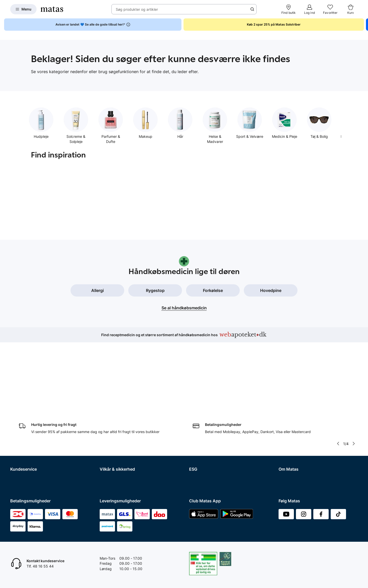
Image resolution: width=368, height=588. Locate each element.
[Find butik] (289, 9)
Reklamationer (22, 427)
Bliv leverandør (291, 480)
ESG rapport (199, 433)
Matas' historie (291, 440)
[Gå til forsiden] (52, 9)
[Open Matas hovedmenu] (23, 9)
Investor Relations (293, 414)
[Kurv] (351, 9)
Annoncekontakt (292, 433)
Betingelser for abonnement (123, 414)
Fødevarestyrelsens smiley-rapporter (130, 433)
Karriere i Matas (292, 447)
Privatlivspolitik (112, 420)
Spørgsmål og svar (26, 407)
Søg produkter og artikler (137, 9)
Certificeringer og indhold (210, 420)
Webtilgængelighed (116, 447)
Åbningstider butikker (28, 433)
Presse (284, 427)
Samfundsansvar (203, 407)
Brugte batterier (113, 440)
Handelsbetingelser (116, 407)
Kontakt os (19, 414)
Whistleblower (290, 420)
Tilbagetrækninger (26, 440)
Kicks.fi (285, 467)
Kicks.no (286, 460)
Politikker (197, 427)
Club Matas (20, 453)
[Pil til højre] (354, 372)
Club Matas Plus (24, 460)
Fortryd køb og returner (30, 420)
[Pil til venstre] (338, 372)
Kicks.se (285, 453)
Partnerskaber (201, 414)
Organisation (289, 407)
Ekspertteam (21, 447)
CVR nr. (285, 473)
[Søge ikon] (252, 9)
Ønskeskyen (21, 467)
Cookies (106, 427)
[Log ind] (309, 9)
